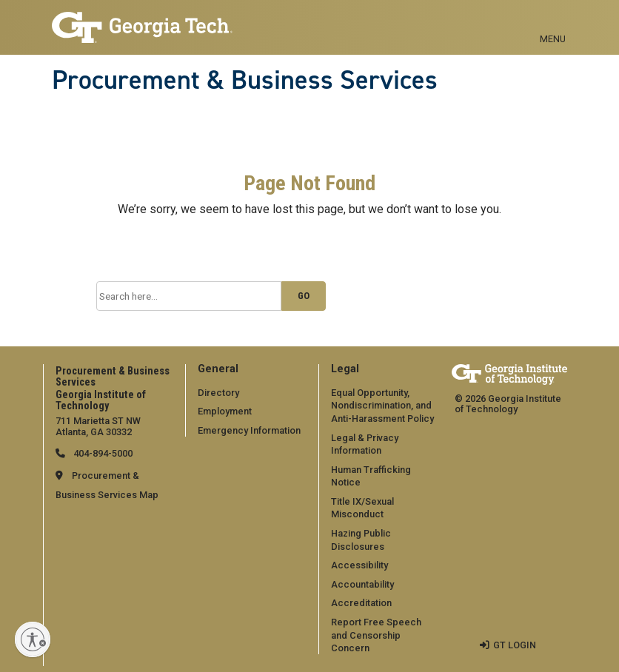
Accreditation (361, 603)
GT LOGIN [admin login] (515, 645)
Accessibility (359, 565)
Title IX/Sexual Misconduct (362, 508)
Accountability (362, 584)
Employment (225, 411)
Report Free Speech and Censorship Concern (376, 635)
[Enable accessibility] (33, 639)
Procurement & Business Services (245, 80)
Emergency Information (249, 430)
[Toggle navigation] (553, 22)
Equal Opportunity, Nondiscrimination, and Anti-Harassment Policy (382, 406)
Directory (218, 393)
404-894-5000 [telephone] (102, 453)
